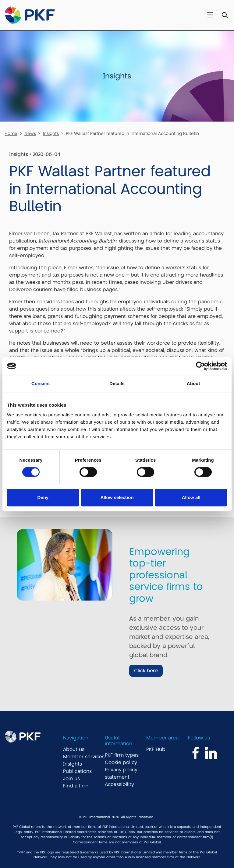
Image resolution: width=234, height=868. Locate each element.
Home (11, 133)
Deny (43, 497)
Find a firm (76, 786)
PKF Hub (156, 749)
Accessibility (119, 784)
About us (74, 749)
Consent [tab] (41, 383)
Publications (77, 771)
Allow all (191, 497)
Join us (71, 779)
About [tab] (193, 383)
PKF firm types (122, 755)
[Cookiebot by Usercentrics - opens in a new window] (200, 366)
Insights (51, 133)
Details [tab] (117, 383)
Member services (84, 757)
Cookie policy (121, 763)
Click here (146, 671)
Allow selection (117, 497)
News (30, 133)
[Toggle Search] (225, 15)
